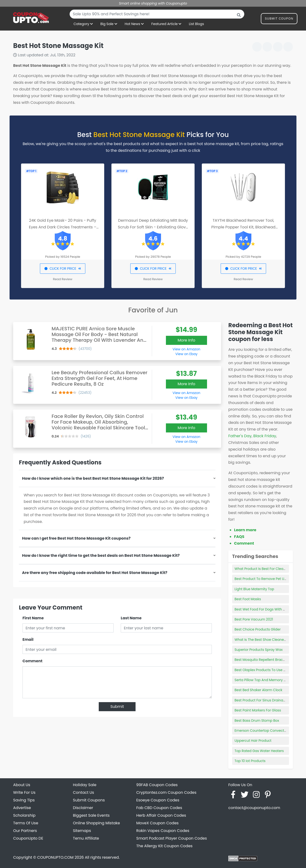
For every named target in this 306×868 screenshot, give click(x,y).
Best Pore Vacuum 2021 (254, 619)
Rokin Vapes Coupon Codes (163, 831)
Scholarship (24, 815)
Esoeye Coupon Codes (158, 800)
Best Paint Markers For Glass (258, 710)
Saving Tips (24, 800)
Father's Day (240, 436)
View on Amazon (186, 349)
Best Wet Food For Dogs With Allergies (266, 609)
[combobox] (157, 14)
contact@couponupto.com (254, 808)
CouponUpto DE (28, 838)
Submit (117, 707)
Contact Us (83, 792)
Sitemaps (82, 831)
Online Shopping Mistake (96, 823)
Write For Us (24, 792)
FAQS (239, 537)
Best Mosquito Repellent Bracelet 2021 (266, 660)
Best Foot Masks (248, 599)
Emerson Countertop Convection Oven (267, 731)
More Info (186, 340)
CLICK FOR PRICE (63, 268)
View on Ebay (186, 354)
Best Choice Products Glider (258, 629)
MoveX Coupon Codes (157, 823)
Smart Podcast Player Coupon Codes (172, 838)
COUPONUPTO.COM (55, 857)
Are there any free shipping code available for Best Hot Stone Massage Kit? (95, 573)
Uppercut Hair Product (253, 741)
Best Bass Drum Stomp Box (257, 721)
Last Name (131, 618)
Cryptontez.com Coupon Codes (166, 792)
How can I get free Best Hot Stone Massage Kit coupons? (76, 538)
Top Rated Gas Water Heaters (259, 751)
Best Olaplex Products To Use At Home (266, 670)
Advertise (22, 808)
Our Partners (25, 831)
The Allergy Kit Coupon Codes (164, 846)
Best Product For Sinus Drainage (261, 700)
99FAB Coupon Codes (157, 785)
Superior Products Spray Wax (259, 650)
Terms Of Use (26, 823)
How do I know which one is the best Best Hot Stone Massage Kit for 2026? (93, 478)
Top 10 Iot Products (250, 761)
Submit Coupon (279, 19)
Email (28, 639)
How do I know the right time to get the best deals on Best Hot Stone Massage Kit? (101, 555)
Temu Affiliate (86, 838)
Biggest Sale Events (91, 815)
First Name (33, 618)
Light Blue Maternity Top (254, 589)
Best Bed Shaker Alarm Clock (258, 690)
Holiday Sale (85, 785)
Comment (32, 661)
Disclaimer (83, 808)
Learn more (245, 530)
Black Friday (265, 436)
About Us (22, 785)
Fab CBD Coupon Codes (159, 808)
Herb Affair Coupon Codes (161, 815)
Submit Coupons (89, 800)
